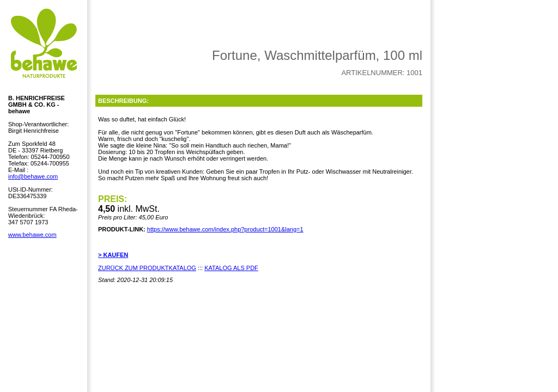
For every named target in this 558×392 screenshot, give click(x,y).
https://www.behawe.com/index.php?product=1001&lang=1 (225, 229)
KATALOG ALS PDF (231, 268)
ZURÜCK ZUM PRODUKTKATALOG (147, 268)
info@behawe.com (33, 176)
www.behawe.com (32, 235)
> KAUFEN (113, 255)
